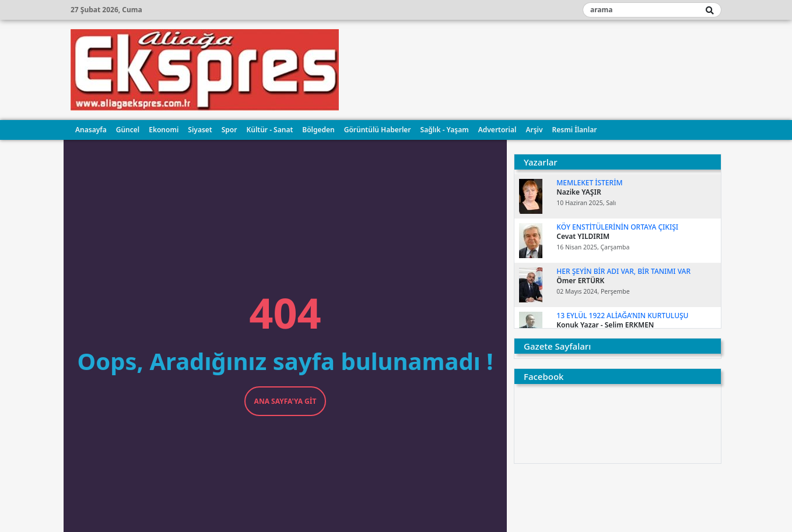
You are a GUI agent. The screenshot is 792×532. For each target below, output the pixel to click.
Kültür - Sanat (269, 130)
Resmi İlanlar (575, 130)
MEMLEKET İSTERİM (589, 183)
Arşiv (534, 130)
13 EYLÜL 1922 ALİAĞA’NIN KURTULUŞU (622, 316)
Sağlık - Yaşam (445, 130)
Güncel (128, 130)
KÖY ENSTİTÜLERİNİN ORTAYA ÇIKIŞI (617, 227)
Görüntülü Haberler (378, 130)
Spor (229, 130)
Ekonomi (164, 130)
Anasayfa (91, 130)
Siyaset (200, 130)
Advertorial (497, 130)
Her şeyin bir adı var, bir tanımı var (623, 271)
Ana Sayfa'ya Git (285, 401)
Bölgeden (318, 130)
